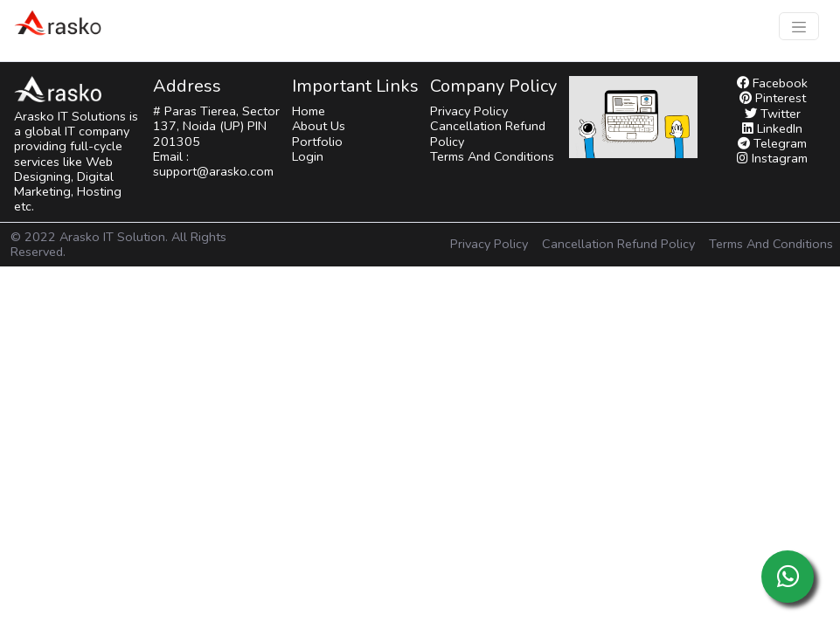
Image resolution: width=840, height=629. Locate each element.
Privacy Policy (469, 111)
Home (309, 111)
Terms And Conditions (492, 156)
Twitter (773, 114)
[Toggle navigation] (799, 26)
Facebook (772, 83)
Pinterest (773, 98)
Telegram (772, 143)
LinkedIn (772, 128)
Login (308, 156)
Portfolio (317, 142)
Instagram (772, 158)
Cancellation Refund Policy (488, 133)
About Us (319, 126)
